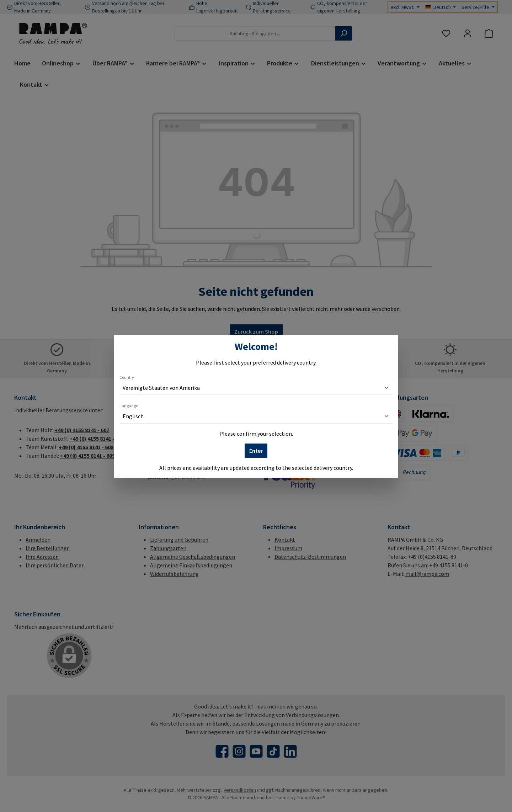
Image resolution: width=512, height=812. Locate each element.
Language (129, 406)
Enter (256, 451)
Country (127, 377)
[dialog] (256, 406)
